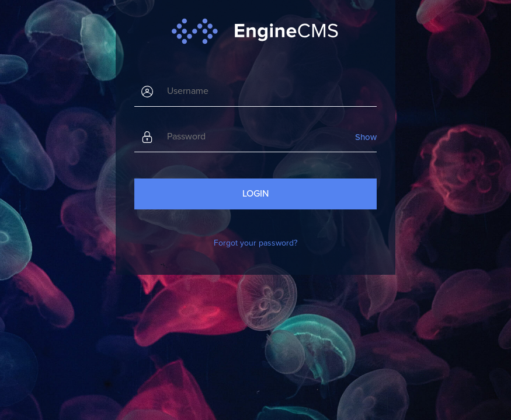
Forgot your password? (255, 243)
